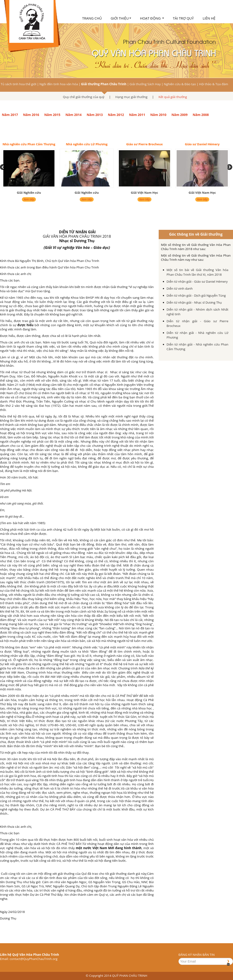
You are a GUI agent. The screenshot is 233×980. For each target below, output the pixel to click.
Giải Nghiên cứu (29, 193)
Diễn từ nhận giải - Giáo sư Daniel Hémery (197, 281)
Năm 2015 (52, 115)
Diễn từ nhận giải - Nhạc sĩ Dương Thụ (194, 302)
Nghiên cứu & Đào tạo (180, 84)
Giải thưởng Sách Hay (145, 84)
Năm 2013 (95, 115)
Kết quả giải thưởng (173, 97)
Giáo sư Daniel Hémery (202, 144)
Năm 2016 (31, 115)
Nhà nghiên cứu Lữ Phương (87, 144)
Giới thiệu (121, 18)
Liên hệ (209, 18)
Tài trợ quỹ (183, 18)
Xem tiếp (29, 199)
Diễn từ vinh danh (180, 288)
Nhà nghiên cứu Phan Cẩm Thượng (29, 144)
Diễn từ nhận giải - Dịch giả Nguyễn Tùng (196, 295)
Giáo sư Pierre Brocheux (145, 144)
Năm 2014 (74, 115)
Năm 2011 (137, 115)
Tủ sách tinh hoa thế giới (19, 84)
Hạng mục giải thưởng (131, 97)
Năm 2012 (116, 115)
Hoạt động (152, 18)
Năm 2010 (158, 115)
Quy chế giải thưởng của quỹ (84, 97)
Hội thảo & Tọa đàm (214, 84)
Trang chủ (92, 18)
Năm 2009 (180, 115)
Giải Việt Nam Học (145, 193)
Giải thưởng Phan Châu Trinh (104, 84)
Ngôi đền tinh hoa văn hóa (59, 84)
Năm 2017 (10, 115)
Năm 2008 (201, 115)
